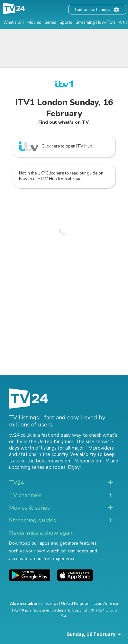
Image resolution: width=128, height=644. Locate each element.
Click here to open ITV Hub (56, 146)
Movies (34, 22)
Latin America (106, 604)
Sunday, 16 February (91, 634)
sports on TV (95, 461)
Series (50, 22)
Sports (66, 22)
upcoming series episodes (37, 467)
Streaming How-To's (96, 22)
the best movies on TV (52, 461)
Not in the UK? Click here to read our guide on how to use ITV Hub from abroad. (61, 176)
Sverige (52, 604)
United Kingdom (76, 604)
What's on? (14, 22)
